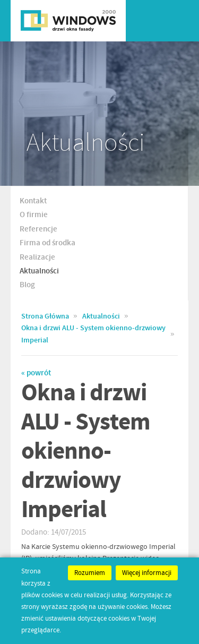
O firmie (34, 215)
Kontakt (33, 201)
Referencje (38, 229)
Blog (27, 285)
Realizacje (37, 257)
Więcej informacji (147, 573)
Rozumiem (90, 573)
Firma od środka (47, 243)
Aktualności (39, 271)
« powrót (36, 373)
